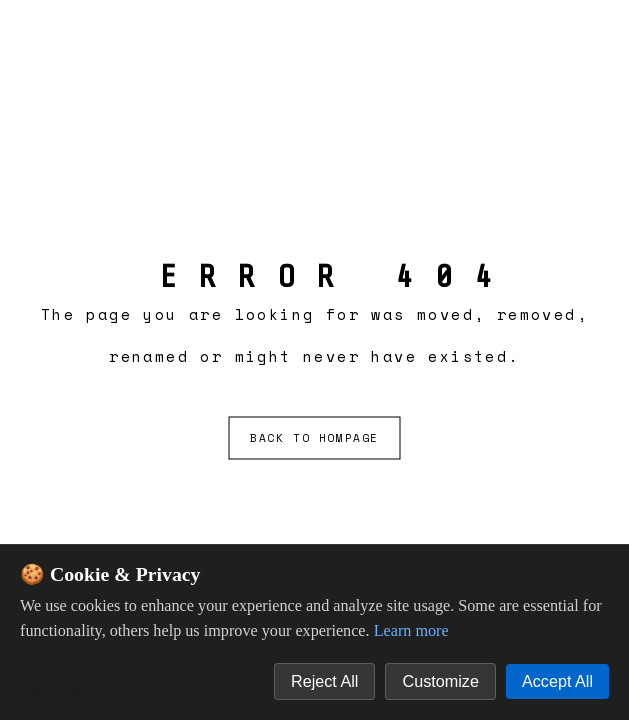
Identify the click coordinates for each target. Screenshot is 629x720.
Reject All (324, 681)
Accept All (557, 681)
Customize (440, 681)
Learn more (411, 631)
